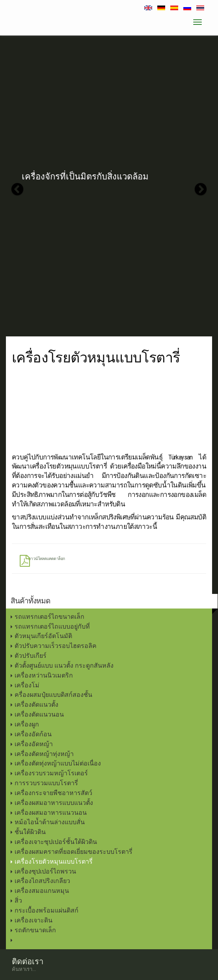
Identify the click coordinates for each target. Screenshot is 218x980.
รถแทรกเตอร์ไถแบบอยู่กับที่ (52, 626)
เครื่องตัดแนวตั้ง (36, 705)
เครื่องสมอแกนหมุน (42, 891)
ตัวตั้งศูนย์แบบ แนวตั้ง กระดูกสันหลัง (64, 665)
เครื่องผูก (27, 724)
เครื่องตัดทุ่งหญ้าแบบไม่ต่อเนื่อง (58, 763)
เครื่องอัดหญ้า (34, 744)
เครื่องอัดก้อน (33, 734)
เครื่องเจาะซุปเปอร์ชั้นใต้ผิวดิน (56, 842)
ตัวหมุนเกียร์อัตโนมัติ (43, 636)
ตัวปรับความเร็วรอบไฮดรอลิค (56, 646)
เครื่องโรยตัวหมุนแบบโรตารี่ (54, 861)
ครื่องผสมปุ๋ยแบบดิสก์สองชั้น (53, 695)
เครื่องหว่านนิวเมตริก (44, 675)
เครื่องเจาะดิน (34, 920)
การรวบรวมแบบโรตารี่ (46, 783)
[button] (17, 189)
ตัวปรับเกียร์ (31, 656)
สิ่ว (18, 901)
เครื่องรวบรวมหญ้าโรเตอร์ (51, 773)
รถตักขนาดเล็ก (35, 930)
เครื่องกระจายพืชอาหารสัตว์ (53, 793)
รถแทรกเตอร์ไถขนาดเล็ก (49, 617)
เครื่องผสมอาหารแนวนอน (51, 813)
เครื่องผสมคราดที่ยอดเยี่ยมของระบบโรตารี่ (74, 852)
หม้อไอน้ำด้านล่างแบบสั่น (50, 822)
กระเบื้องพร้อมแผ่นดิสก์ (47, 910)
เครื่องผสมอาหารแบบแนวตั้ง (54, 803)
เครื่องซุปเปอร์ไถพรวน (45, 871)
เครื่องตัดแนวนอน (39, 714)
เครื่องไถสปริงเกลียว (42, 881)
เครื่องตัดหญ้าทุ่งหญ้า (44, 754)
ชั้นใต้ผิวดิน (30, 832)
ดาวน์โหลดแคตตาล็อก (42, 560)
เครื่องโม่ (27, 685)
